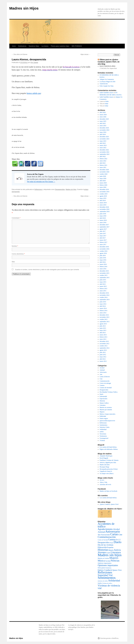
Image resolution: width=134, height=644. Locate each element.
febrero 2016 (103, 267)
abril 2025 (103, 123)
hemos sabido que (34, 93)
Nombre (15, 246)
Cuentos (102, 385)
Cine (101, 379)
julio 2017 (103, 231)
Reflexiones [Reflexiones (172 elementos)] (105, 572)
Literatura (102, 405)
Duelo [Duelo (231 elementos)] (117, 542)
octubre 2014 (103, 297)
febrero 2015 (103, 289)
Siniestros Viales (105, 427)
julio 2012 (103, 352)
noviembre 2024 (104, 130)
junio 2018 (103, 214)
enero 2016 (103, 269)
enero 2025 (103, 126)
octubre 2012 (103, 346)
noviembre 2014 (104, 295)
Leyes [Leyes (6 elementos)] (108, 553)
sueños (102, 432)
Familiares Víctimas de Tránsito (109, 460)
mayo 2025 (103, 121)
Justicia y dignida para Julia (108, 462)
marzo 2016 (103, 264)
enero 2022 (103, 161)
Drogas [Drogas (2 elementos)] (111, 543)
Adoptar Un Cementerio (107, 79)
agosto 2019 (103, 196)
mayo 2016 (103, 260)
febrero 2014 (103, 311)
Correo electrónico (18, 254)
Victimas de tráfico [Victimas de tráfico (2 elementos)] (107, 583)
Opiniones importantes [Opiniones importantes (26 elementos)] (108, 565)
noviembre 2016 (104, 249)
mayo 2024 (103, 132)
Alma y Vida (103, 482)
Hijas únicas (85, 54)
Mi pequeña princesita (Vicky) (109, 469)
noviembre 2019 (104, 192)
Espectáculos (103, 399)
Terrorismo (103, 434)
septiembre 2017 (105, 227)
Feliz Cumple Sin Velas (107, 86)
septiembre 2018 (105, 211)
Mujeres (102, 412)
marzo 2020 (103, 183)
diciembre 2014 (104, 293)
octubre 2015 (103, 275)
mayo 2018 (103, 216)
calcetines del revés (105, 484)
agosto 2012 (103, 350)
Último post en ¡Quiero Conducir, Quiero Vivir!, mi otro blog (109, 62)
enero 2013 (103, 339)
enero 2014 (103, 313)
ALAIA (102, 480)
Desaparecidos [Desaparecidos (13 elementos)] (103, 542)
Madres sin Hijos (24, 8)
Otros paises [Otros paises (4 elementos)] (102, 568)
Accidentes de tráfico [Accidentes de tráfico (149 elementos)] (106, 525)
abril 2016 (103, 262)
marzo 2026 (103, 115)
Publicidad (103, 416)
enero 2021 (103, 167)
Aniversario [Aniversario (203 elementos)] (113, 532)
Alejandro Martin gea (106, 456)
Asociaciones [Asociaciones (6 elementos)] (106, 535)
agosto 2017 (103, 229)
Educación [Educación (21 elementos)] (102, 547)
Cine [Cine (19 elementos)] (120, 535)
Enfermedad (103, 396)
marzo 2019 (103, 203)
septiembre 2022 (105, 154)
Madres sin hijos (71, 189)
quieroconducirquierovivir (107, 421)
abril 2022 (103, 156)
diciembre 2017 (104, 225)
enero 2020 (103, 187)
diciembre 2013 (104, 315)
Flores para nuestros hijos (60, 46)
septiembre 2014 (105, 300)
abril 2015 (103, 284)
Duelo (101, 394)
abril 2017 (103, 238)
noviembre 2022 (104, 152)
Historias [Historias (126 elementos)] (103, 550)
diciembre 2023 (104, 137)
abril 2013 (103, 333)
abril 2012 (103, 359)
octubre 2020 (103, 174)
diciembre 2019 (104, 189)
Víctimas (102, 440)
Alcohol (102, 368)
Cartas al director (105, 377)
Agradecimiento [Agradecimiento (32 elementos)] (105, 529)
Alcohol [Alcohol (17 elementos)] (116, 529)
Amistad (102, 370)
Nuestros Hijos (34, 46)
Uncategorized (104, 438)
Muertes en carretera (106, 407)
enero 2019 (103, 205)
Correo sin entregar (105, 383)
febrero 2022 (103, 159)
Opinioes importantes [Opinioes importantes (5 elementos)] (105, 563)
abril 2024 (103, 134)
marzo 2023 (103, 145)
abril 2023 (103, 143)
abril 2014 (103, 306)
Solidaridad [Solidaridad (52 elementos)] (114, 581)
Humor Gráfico (104, 403)
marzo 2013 (103, 335)
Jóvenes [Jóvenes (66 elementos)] (102, 552)
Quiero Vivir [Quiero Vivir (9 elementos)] (117, 570)
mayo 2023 (103, 141)
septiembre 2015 (105, 278)
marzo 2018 (103, 220)
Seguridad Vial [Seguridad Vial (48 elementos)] (105, 575)
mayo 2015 (103, 282)
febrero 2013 (103, 337)
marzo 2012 (103, 361)
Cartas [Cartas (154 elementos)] (114, 534)
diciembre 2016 (104, 247)
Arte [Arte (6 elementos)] (99, 535)
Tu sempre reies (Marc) (107, 473)
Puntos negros (104, 418)
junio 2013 (103, 328)
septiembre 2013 (105, 322)
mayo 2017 (103, 236)
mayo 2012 (103, 357)
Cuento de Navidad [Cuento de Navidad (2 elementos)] (103, 540)
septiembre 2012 (105, 348)
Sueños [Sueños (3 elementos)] (100, 583)
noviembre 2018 (104, 209)
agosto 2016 (103, 253)
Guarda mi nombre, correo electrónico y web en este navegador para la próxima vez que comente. (47, 270)
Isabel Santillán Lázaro (106, 93)
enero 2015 (103, 291)
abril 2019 (103, 200)
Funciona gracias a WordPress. (109, 638)
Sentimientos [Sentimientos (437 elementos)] (107, 578)
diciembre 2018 (104, 207)
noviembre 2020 (104, 172)
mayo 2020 (103, 178)
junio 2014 (103, 302)
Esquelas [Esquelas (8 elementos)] (110, 547)
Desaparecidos (60, 189)
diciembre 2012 (104, 341)
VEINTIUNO (104, 84)
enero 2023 (103, 148)
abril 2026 (103, 112)
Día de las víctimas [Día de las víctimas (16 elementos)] (106, 545)
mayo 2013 (103, 330)
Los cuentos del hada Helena (108, 447)
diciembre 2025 (104, 119)
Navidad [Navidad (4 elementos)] (108, 561)
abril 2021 (103, 163)
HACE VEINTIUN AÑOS (107, 66)
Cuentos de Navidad (106, 388)
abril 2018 (103, 218)
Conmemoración (105, 381)
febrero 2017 (103, 242)
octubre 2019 (103, 194)
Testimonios (103, 436)
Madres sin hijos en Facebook (108, 491)
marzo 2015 (103, 286)
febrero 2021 (103, 165)
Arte (101, 374)
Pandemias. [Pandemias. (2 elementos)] (109, 568)
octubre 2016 (103, 251)
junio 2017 (103, 234)
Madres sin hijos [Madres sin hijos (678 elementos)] (110, 555)
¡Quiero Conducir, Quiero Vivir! (109, 504)
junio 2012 (103, 355)
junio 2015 (103, 280)
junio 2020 (103, 176)
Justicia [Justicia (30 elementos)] (117, 550)
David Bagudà (104, 458)
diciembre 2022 (104, 150)
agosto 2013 (103, 324)
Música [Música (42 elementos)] (101, 561)
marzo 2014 (103, 308)
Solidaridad (103, 429)
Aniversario (103, 372)
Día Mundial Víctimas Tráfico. (109, 392)
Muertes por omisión (106, 410)
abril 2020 (103, 181)
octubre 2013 (103, 319)
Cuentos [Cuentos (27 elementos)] (112, 540)
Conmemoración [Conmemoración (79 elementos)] (107, 537)
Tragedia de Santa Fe (106, 471)
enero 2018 (103, 222)
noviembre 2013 (104, 317)
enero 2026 (103, 117)
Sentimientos (103, 425)
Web (13, 262)
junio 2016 (103, 258)
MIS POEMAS (77, 46)
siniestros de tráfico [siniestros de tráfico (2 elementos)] (103, 581)
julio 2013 (103, 326)
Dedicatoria (22, 46)
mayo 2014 (103, 304)
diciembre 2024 (104, 128)
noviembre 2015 (104, 273)
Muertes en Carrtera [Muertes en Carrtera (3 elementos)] (103, 558)
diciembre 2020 (104, 170)
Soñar (107, 101)
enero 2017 (103, 245)
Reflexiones (38, 189)
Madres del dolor (105, 465)
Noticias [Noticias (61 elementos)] (115, 561)
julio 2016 (103, 256)
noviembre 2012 (104, 344)
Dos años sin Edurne (20, 54)
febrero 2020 (103, 185)
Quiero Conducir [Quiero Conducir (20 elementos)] (105, 570)
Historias (102, 401)
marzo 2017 (103, 240)
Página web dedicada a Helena (109, 449)
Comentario (16, 218)
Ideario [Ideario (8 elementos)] (111, 550)
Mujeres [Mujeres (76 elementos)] (114, 558)
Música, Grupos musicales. (108, 414)
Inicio (14, 46)
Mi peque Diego (104, 467)
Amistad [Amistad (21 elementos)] (101, 532)
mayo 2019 (103, 198)
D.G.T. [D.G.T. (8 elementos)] (118, 540)
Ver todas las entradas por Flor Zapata (41, 182)
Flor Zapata (34, 63)
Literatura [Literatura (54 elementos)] (116, 552)
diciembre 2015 (104, 271)
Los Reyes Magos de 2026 (107, 82)
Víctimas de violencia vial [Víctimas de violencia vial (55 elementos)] (109, 587)
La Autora (45, 46)
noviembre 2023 (104, 139)
